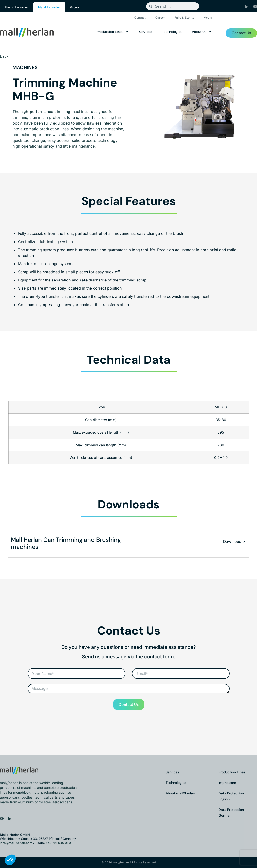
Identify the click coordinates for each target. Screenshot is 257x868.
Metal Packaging (49, 7)
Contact (140, 18)
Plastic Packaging (17, 7)
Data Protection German (231, 812)
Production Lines (113, 32)
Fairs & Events (184, 18)
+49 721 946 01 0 (58, 843)
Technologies (172, 32)
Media (208, 18)
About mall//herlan (180, 793)
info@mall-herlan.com (16, 843)
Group (75, 7)
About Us (202, 32)
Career (160, 18)
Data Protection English (231, 796)
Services (145, 32)
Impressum (227, 783)
